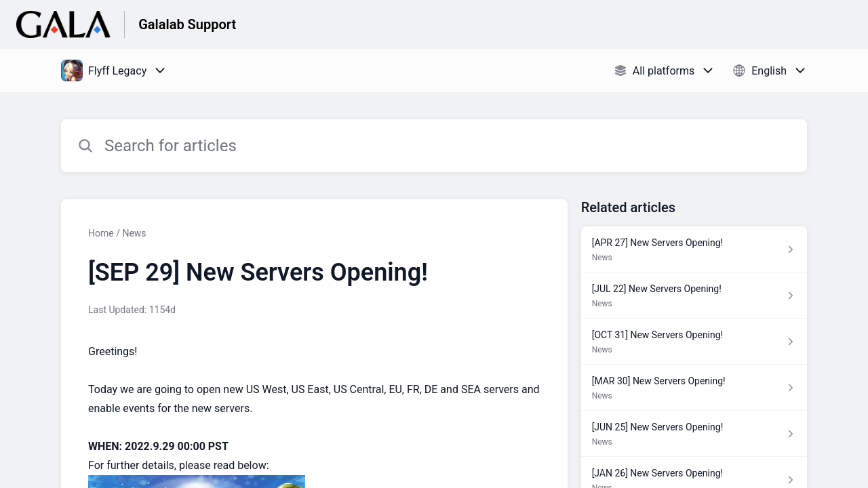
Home (101, 233)
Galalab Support (187, 24)
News (134, 233)
